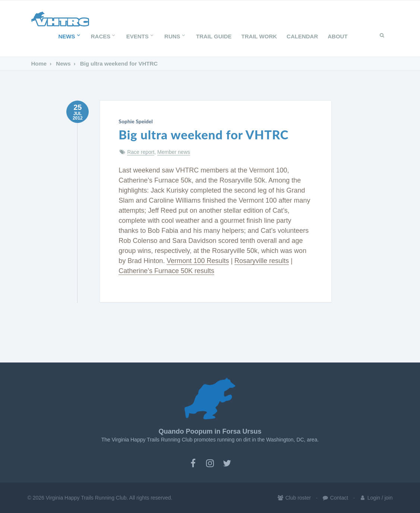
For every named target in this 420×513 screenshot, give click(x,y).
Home (39, 64)
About (337, 36)
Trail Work (259, 36)
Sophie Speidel (135, 121)
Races (104, 36)
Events (140, 36)
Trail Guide (214, 36)
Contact (335, 498)
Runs (175, 36)
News (70, 36)
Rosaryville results (262, 261)
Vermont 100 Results (198, 261)
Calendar (302, 36)
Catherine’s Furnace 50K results (166, 271)
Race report (141, 152)
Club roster (294, 498)
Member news (174, 152)
